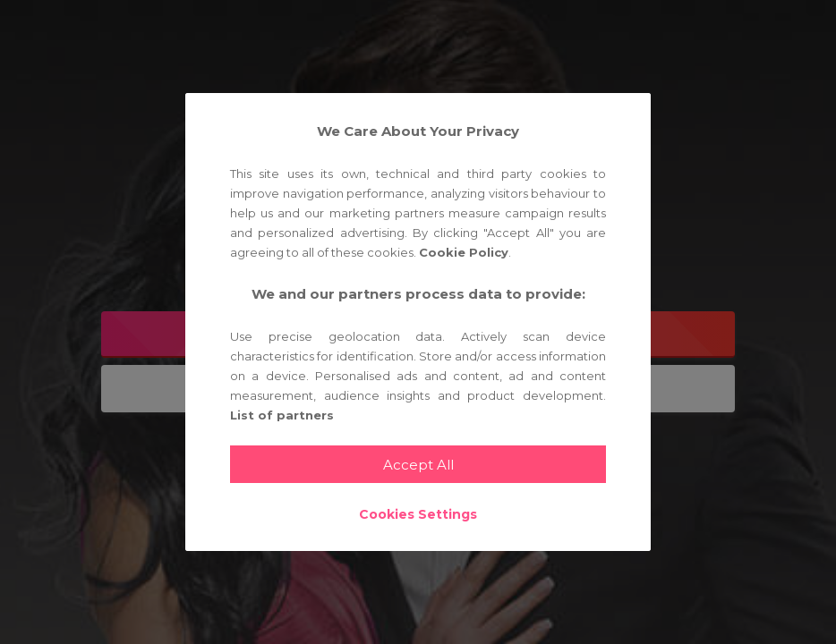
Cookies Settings (418, 514)
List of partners (282, 415)
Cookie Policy (464, 252)
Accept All (418, 465)
